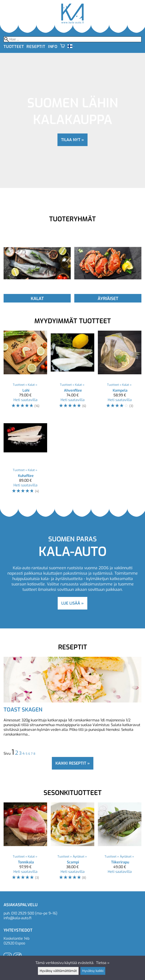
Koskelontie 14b (16, 938)
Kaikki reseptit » (73, 763)
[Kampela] (120, 371)
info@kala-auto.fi (18, 918)
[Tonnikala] (25, 843)
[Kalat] (37, 293)
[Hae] (72, 39)
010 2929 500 (23, 913)
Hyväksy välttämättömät (58, 971)
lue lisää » (72, 603)
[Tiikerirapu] (120, 843)
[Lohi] (25, 371)
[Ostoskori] (63, 47)
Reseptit (36, 47)
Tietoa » (103, 963)
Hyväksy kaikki (93, 971)
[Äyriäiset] (108, 293)
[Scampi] (72, 843)
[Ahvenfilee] (72, 371)
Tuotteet (14, 47)
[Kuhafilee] (25, 457)
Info (53, 47)
